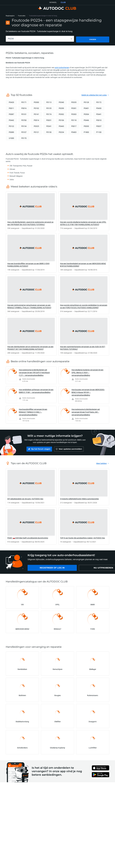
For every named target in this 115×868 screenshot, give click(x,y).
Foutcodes (22, 16)
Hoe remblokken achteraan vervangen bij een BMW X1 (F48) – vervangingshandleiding (36, 390)
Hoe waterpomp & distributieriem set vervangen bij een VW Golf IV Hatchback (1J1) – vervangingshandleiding (34, 372)
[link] (31, 211)
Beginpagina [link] (10, 16)
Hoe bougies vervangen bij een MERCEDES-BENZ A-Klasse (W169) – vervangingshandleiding (88, 392)
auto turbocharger (62, 67)
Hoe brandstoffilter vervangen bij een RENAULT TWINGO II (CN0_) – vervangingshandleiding (33, 411)
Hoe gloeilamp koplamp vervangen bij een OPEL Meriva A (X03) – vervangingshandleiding (87, 372)
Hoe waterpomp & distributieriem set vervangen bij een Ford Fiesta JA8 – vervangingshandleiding (86, 411)
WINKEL (53, 2)
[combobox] (40, 39)
